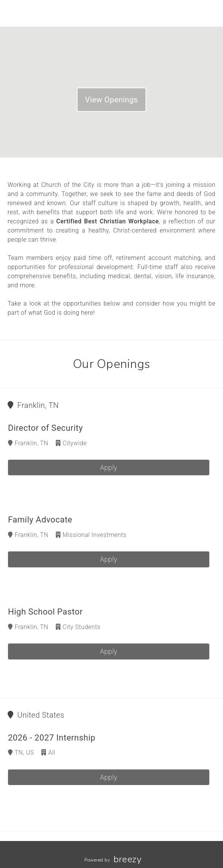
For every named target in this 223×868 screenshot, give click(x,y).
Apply (109, 467)
